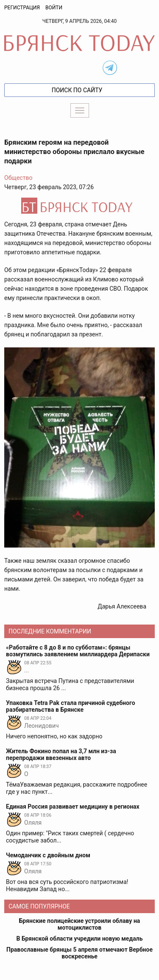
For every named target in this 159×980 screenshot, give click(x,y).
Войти (54, 8)
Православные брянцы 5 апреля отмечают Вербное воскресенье (79, 953)
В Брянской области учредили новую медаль (79, 939)
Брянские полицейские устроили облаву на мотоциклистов (80, 924)
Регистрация (22, 8)
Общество (18, 178)
